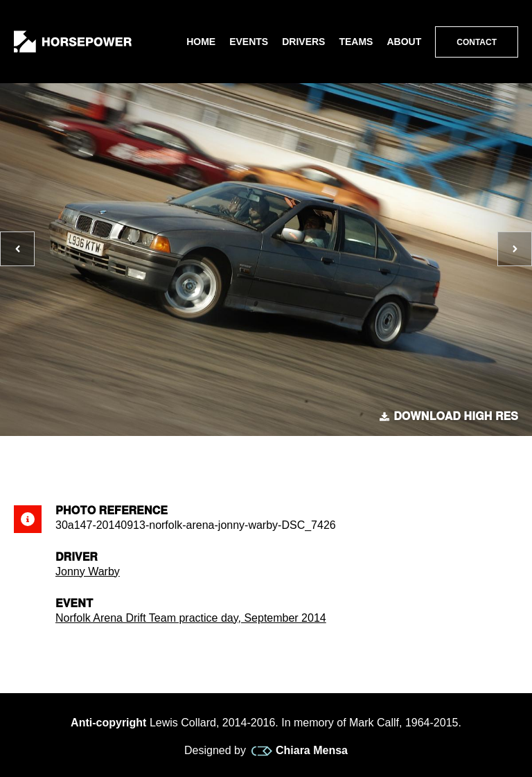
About (404, 42)
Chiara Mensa (300, 751)
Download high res (449, 417)
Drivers (303, 42)
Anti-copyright (108, 723)
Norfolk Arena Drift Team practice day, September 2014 (191, 618)
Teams (356, 42)
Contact (477, 42)
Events (249, 42)
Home (201, 42)
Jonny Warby (88, 571)
